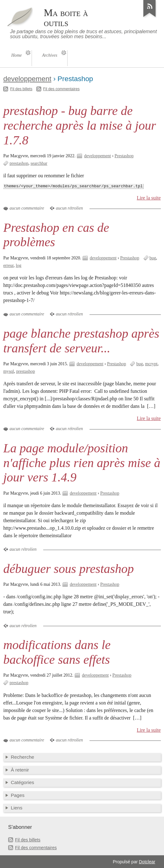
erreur (8, 265)
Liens (16, 808)
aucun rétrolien (69, 208)
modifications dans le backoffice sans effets (57, 652)
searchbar (39, 163)
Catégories (22, 782)
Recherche (22, 757)
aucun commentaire (27, 208)
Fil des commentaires (62, 89)
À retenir (20, 770)
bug (153, 258)
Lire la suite (149, 198)
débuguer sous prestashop (68, 569)
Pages (18, 795)
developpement (27, 79)
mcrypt (151, 364)
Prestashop (124, 156)
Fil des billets (21, 89)
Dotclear (147, 862)
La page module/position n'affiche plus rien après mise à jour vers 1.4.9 (82, 463)
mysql (8, 371)
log (18, 265)
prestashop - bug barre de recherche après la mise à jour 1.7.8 (79, 125)
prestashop (19, 163)
